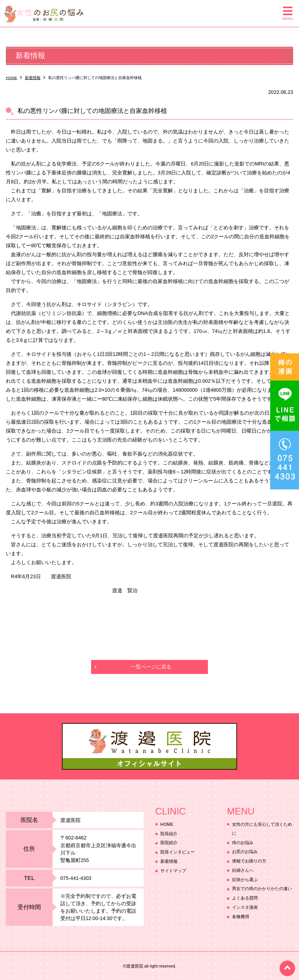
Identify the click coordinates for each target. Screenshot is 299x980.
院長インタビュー (178, 852)
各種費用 (241, 917)
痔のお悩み (243, 843)
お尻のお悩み (245, 852)
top (287, 968)
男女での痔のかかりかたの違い (262, 889)
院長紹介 (169, 834)
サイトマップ (173, 871)
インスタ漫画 (245, 907)
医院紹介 (169, 843)
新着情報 (169, 861)
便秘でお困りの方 (249, 861)
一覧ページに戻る (151, 667)
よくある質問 (245, 898)
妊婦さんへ (243, 870)
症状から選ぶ (245, 880)
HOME (167, 824)
